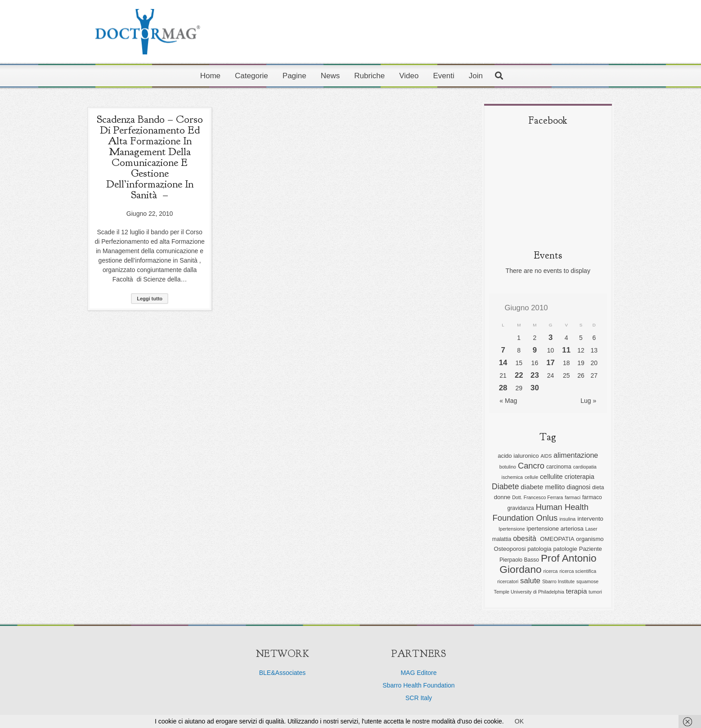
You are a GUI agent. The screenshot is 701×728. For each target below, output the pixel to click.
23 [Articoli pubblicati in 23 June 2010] (535, 375)
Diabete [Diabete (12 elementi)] (505, 487)
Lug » (588, 401)
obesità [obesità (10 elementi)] (526, 538)
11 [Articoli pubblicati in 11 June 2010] (566, 350)
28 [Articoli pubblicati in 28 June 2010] (503, 388)
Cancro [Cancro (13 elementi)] (531, 466)
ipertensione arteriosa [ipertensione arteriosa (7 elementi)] (555, 529)
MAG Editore (418, 673)
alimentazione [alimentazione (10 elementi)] (576, 455)
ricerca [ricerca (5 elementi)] (551, 571)
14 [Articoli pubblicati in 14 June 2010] (503, 363)
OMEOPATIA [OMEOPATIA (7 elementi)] (557, 539)
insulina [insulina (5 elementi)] (567, 519)
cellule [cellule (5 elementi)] (531, 477)
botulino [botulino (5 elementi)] (508, 467)
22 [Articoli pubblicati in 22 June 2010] (519, 375)
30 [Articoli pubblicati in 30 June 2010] (535, 388)
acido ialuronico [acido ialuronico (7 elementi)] (518, 456)
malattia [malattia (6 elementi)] (502, 539)
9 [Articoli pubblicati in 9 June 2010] (535, 350)
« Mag (508, 401)
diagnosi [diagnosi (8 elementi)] (578, 487)
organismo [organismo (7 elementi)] (590, 539)
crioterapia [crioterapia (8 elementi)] (580, 477)
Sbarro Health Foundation (418, 685)
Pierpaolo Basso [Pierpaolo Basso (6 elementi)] (519, 560)
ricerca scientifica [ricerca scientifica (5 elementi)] (578, 571)
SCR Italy (419, 698)
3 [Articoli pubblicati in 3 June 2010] (550, 337)
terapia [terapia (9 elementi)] (577, 591)
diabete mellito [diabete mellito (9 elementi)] (543, 487)
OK (519, 721)
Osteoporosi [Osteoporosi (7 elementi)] (510, 549)
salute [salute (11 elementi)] (530, 581)
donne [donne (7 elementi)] (502, 497)
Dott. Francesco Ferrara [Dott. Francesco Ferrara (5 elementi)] (537, 497)
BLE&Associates (283, 673)
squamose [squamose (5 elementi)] (587, 581)
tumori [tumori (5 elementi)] (595, 592)
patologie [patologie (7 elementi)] (565, 549)
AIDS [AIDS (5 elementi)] (546, 456)
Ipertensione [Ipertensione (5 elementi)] (512, 529)
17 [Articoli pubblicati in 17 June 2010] (550, 363)
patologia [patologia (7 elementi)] (539, 549)
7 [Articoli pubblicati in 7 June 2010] (503, 350)
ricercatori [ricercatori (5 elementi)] (508, 581)
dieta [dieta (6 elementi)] (598, 487)
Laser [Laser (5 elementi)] (591, 529)
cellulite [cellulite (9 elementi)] (551, 476)
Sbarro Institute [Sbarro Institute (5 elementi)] (558, 581)
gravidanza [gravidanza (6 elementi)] (521, 508)
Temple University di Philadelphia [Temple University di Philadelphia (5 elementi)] (529, 592)
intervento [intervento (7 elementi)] (590, 519)
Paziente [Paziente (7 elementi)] (591, 549)
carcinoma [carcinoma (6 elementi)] (559, 467)
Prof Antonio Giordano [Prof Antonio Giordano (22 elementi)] (548, 564)
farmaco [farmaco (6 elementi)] (592, 497)
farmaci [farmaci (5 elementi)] (573, 497)
